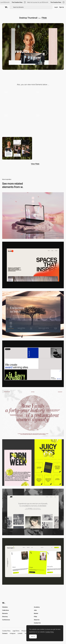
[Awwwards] (6, 7)
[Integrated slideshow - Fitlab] (49, 100)
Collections (5, 610)
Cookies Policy (6, 631)
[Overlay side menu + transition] (17, 124)
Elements (5, 613)
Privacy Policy (25, 631)
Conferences (6, 620)
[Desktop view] (33, 463)
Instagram (13, 633)
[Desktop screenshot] (33, 413)
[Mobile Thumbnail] (17, 148)
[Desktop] (33, 216)
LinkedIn (20, 633)
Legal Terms (16, 631)
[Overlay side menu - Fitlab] (17, 100)
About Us (37, 620)
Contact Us (37, 623)
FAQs (35, 617)
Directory (5, 617)
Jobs (35, 610)
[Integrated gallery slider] (49, 124)
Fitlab (44, 18)
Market (36, 613)
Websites (5, 607)
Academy (37, 607)
